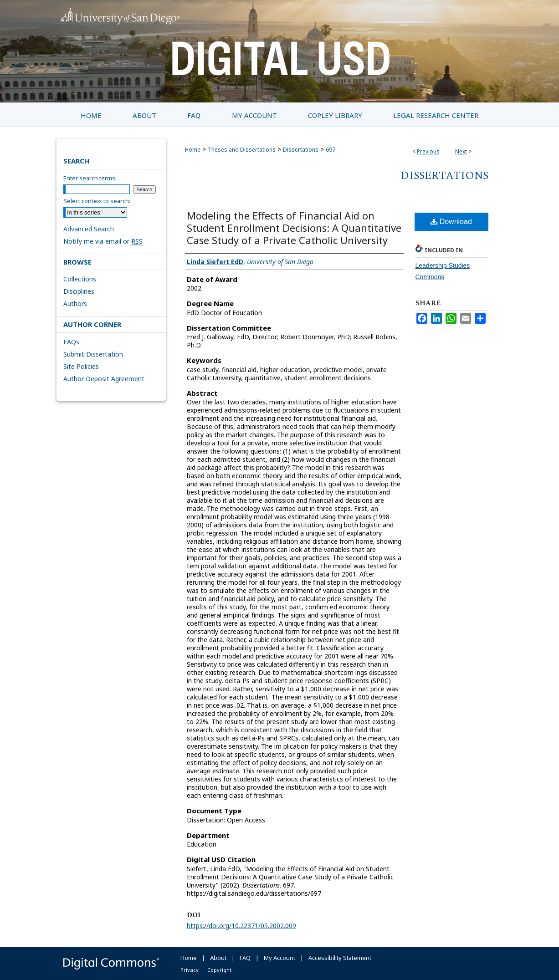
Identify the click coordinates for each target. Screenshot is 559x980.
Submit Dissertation (93, 354)
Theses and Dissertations (242, 150)
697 (331, 150)
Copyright (219, 970)
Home (193, 150)
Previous (428, 151)
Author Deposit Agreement (104, 379)
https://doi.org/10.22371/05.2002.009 (241, 926)
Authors (75, 304)
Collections (80, 279)
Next (461, 151)
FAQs (71, 342)
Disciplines (79, 291)
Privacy (190, 970)
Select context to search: (97, 201)
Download (451, 222)
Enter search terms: (90, 178)
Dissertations (301, 150)
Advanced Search (89, 229)
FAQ (245, 958)
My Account (279, 958)
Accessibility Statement (340, 958)
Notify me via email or (103, 241)
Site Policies (81, 366)
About (218, 958)
